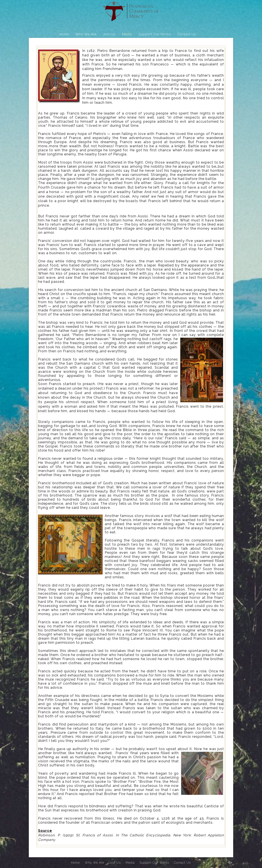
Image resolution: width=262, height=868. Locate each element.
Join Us (109, 34)
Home (64, 34)
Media (127, 34)
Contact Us (187, 34)
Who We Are (86, 34)
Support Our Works (155, 34)
